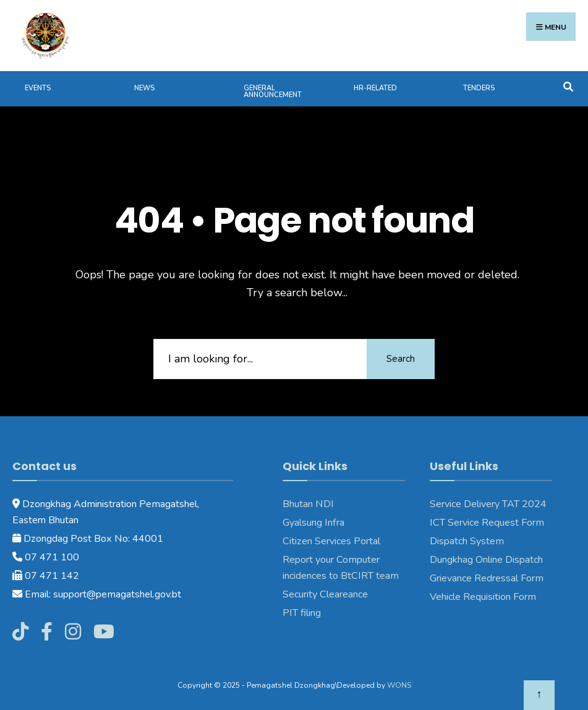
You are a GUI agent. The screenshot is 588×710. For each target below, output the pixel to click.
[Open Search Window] (568, 86)
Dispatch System (467, 541)
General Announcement (273, 92)
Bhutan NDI (308, 504)
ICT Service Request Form (487, 523)
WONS (399, 685)
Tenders (479, 88)
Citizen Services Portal (331, 541)
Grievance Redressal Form (487, 578)
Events (38, 88)
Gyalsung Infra (313, 523)
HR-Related (375, 88)
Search (401, 359)
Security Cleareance (325, 594)
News (144, 88)
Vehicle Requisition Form (483, 597)
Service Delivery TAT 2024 (488, 504)
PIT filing (302, 613)
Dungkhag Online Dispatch (486, 560)
